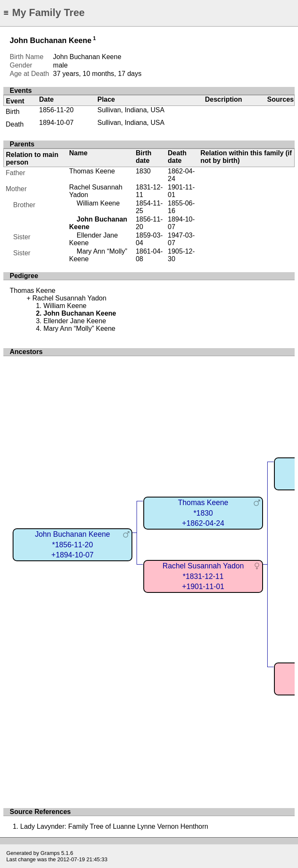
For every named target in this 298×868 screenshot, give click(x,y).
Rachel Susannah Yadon (70, 298)
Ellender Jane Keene (75, 321)
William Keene (98, 203)
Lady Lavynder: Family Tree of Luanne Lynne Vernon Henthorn (114, 826)
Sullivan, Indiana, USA (131, 110)
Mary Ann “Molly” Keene (79, 329)
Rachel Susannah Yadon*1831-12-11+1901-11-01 (203, 576)
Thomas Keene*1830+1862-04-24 (203, 513)
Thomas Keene (92, 171)
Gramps (50, 853)
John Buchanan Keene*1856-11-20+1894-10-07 (72, 545)
